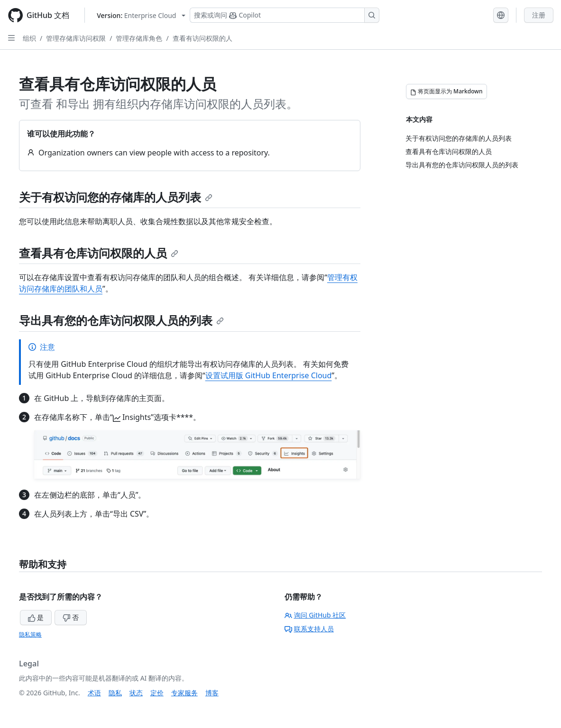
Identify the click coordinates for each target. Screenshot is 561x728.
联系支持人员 (309, 629)
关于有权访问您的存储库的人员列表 (116, 197)
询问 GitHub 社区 (315, 615)
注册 (539, 15)
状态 (136, 693)
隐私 (115, 693)
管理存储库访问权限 (76, 38)
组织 (29, 38)
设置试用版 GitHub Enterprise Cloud (269, 375)
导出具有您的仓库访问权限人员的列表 (121, 320)
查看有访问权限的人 (202, 38)
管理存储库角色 (139, 38)
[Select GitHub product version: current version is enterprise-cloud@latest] (141, 15)
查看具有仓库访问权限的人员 (99, 253)
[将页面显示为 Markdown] (446, 91)
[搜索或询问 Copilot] (285, 15)
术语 (94, 693)
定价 (157, 693)
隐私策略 (30, 634)
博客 (212, 693)
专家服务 (184, 693)
